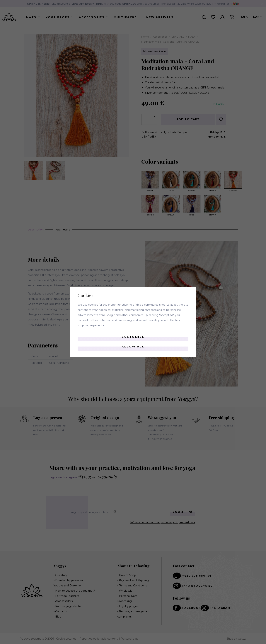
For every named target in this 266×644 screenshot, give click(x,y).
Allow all (133, 347)
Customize (133, 337)
